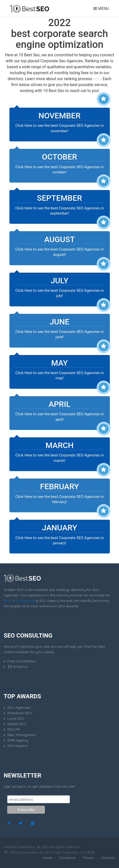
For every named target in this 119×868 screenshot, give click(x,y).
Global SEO (17, 724)
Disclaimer (68, 858)
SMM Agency (18, 740)
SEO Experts (17, 746)
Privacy (89, 858)
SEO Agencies (19, 707)
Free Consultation (22, 661)
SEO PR (14, 729)
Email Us (17, 667)
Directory (108, 858)
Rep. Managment (21, 735)
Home (48, 858)
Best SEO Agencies (19, 601)
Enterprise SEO (20, 713)
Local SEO (16, 718)
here (97, 79)
